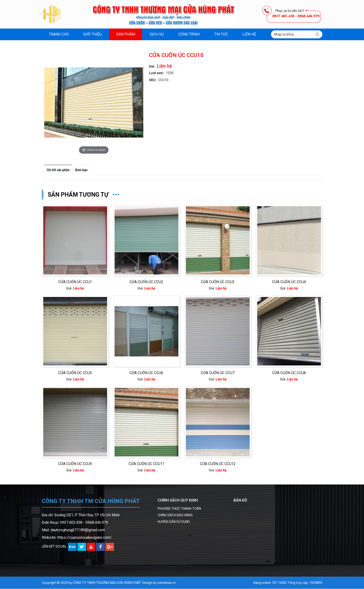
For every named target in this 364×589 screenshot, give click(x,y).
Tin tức (221, 34)
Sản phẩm (126, 34)
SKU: (153, 80)
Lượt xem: (157, 73)
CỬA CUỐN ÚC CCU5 (75, 373)
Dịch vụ (157, 34)
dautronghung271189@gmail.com (78, 530)
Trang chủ (59, 34)
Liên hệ (249, 34)
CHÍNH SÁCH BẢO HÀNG (175, 515)
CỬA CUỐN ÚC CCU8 (289, 373)
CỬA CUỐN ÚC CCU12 (218, 464)
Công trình (189, 34)
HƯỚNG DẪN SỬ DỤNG (174, 522)
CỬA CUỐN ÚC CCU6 (146, 373)
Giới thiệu (92, 34)
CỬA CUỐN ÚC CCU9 (75, 464)
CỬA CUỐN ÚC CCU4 (289, 282)
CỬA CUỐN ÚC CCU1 (75, 282)
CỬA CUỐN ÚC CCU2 (146, 282)
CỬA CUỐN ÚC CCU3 (218, 282)
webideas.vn (167, 583)
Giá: (152, 66)
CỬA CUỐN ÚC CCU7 (218, 373)
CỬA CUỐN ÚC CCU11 (146, 464)
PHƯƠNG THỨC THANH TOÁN (179, 509)
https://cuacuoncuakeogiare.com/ (85, 538)
